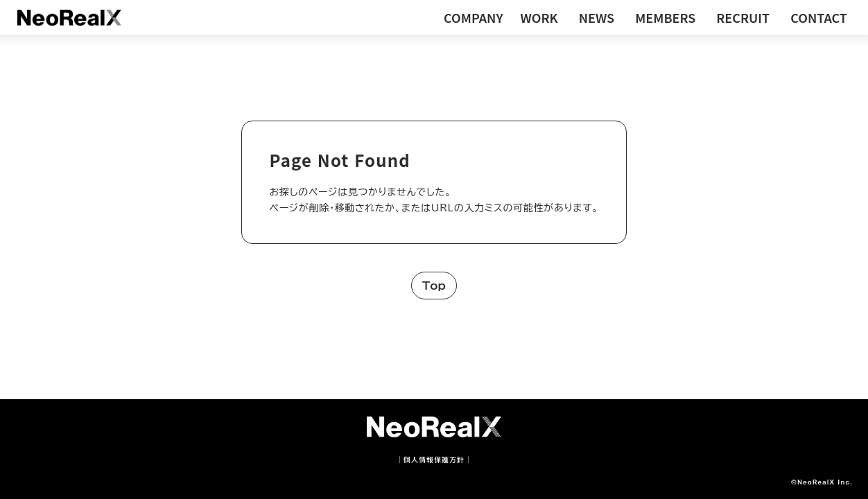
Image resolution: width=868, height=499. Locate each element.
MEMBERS (665, 17)
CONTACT (819, 17)
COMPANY (474, 17)
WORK (539, 17)
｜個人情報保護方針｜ (434, 459)
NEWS (597, 17)
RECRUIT (743, 17)
